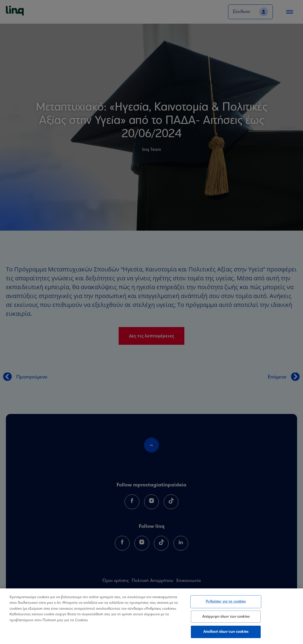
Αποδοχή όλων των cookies (226, 632)
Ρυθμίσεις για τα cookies (226, 602)
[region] (151, 616)
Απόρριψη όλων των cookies (226, 617)
